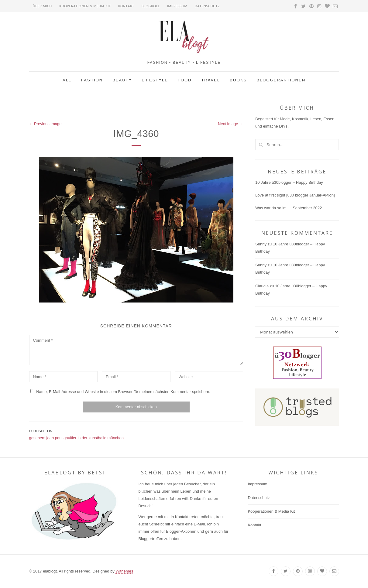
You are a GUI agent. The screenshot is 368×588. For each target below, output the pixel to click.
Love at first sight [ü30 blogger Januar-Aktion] (295, 195)
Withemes (124, 571)
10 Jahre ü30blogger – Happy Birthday (289, 182)
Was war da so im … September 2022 (289, 208)
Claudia (262, 286)
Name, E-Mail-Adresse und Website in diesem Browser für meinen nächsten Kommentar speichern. (123, 392)
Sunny (261, 244)
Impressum (177, 6)
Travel (211, 80)
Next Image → (230, 124)
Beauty (122, 80)
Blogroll (150, 6)
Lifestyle (155, 80)
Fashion (92, 80)
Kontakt (126, 6)
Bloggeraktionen (281, 80)
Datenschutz (207, 6)
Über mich (42, 6)
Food (185, 80)
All (67, 80)
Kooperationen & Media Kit (85, 6)
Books (238, 80)
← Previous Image (45, 124)
